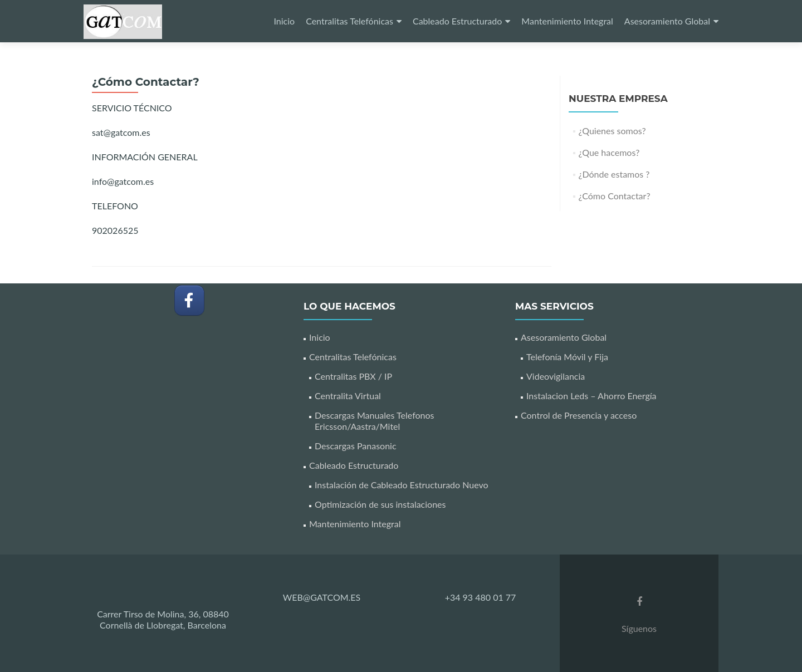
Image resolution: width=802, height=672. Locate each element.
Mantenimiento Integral (567, 21)
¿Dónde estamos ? (614, 174)
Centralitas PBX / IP (353, 376)
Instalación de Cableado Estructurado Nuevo (402, 485)
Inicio (284, 21)
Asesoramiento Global (667, 21)
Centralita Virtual (348, 396)
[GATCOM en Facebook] (189, 300)
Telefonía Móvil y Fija (567, 357)
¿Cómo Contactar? (615, 196)
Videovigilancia (556, 376)
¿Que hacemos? (609, 152)
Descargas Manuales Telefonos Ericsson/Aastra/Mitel (375, 421)
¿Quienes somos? (612, 131)
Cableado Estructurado (457, 21)
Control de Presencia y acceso (579, 415)
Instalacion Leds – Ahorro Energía (591, 396)
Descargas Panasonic (356, 446)
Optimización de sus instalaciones (380, 504)
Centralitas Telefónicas (349, 21)
